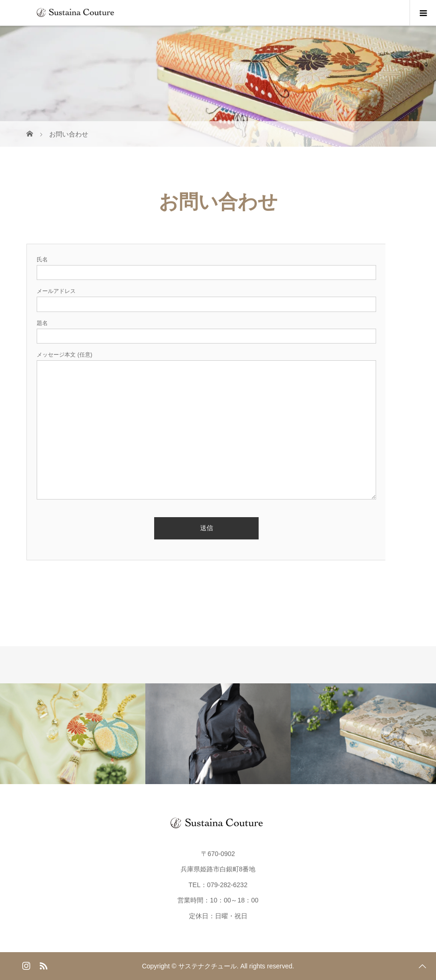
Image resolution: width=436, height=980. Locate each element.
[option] (73, 734)
